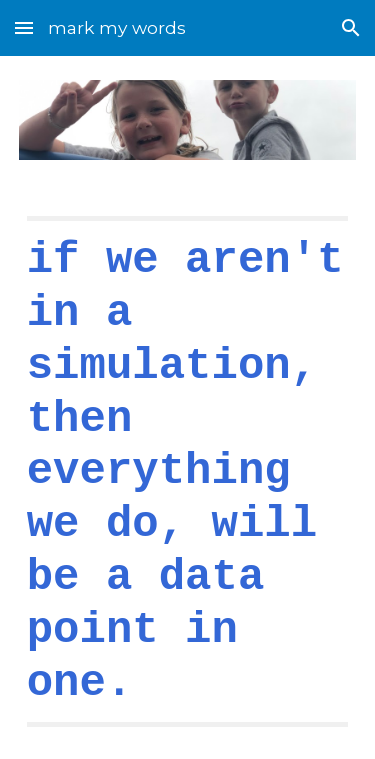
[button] (24, 27)
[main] (188, 471)
